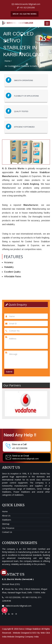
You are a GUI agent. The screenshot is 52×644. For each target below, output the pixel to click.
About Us (6, 516)
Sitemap (6, 524)
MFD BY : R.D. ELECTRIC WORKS (25, 14)
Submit (9, 372)
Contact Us (7, 532)
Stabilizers (7, 520)
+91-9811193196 (29, 597)
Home (7, 61)
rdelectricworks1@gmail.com (25, 459)
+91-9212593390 (20, 448)
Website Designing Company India (23, 637)
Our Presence (8, 528)
